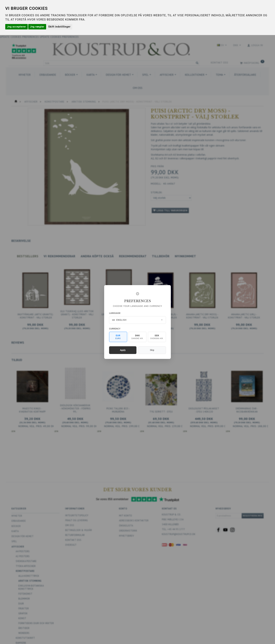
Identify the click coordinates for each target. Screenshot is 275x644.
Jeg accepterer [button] (16, 27)
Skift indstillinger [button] (59, 27)
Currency (115, 329)
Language (115, 313)
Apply (123, 350)
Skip (152, 350)
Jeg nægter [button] (37, 27)
